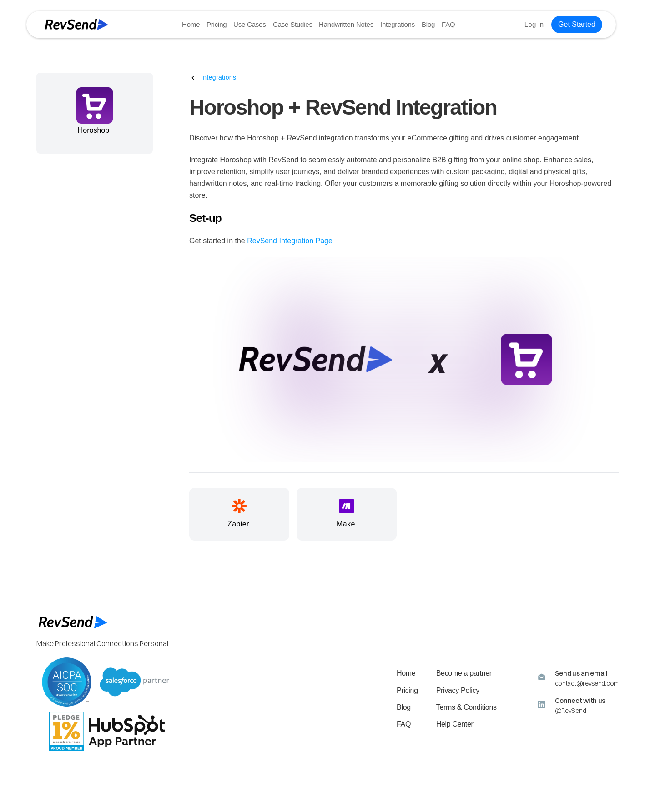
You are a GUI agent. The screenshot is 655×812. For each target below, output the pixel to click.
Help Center (455, 724)
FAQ (448, 24)
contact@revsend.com (587, 683)
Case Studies (292, 24)
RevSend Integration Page (290, 241)
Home (191, 24)
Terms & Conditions (466, 707)
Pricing (217, 24)
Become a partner (464, 673)
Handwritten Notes (346, 24)
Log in (534, 24)
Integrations (397, 24)
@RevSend (571, 711)
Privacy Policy (458, 690)
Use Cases (250, 24)
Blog (428, 24)
